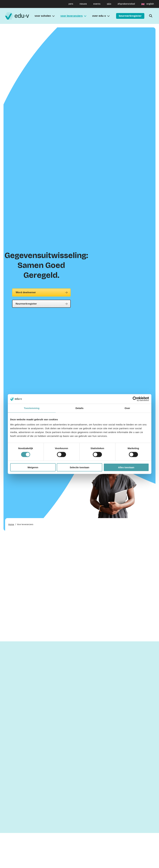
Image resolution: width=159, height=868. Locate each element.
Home (11, 524)
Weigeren (33, 467)
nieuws (83, 4)
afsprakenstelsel (126, 4)
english (150, 4)
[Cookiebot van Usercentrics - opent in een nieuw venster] (135, 399)
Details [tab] (80, 408)
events (97, 4)
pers (71, 4)
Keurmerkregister (26, 304)
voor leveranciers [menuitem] (72, 16)
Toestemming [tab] (32, 408)
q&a (109, 4)
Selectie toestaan (79, 467)
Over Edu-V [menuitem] (99, 16)
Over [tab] (127, 408)
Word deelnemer (26, 292)
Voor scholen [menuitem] (43, 16)
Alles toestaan (126, 467)
